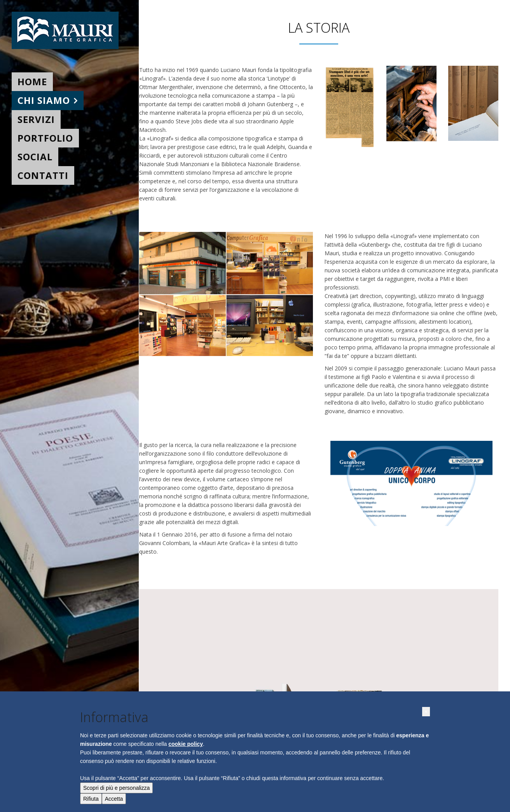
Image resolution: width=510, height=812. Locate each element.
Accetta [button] (114, 799)
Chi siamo (44, 100)
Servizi (36, 119)
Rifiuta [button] (91, 799)
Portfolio (45, 138)
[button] (426, 712)
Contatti (43, 175)
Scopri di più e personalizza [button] (116, 788)
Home (32, 82)
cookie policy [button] (186, 744)
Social (35, 157)
